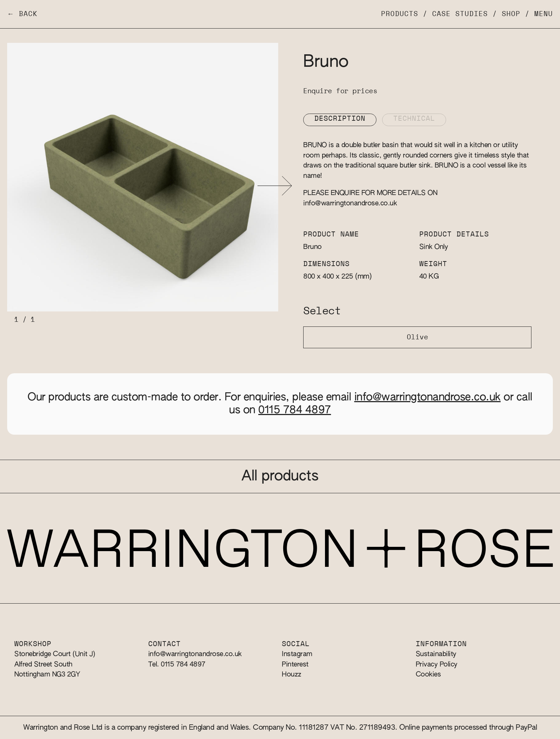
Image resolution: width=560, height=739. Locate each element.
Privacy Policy (437, 665)
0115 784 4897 (295, 410)
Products (400, 14)
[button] (275, 186)
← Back (22, 14)
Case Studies (460, 14)
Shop (511, 14)
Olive (417, 337)
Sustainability (436, 654)
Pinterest (295, 665)
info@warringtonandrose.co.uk (350, 203)
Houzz (292, 675)
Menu (544, 14)
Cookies (428, 675)
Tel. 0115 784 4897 (177, 665)
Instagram (297, 654)
